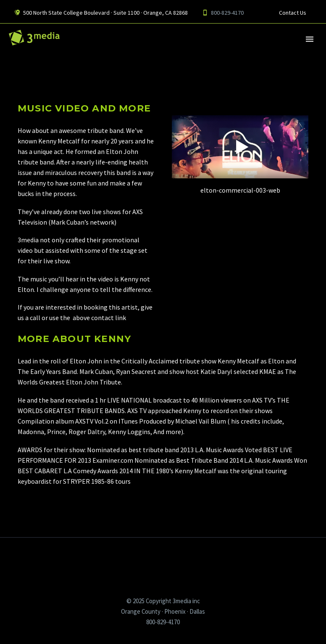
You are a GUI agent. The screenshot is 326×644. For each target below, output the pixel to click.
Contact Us (293, 13)
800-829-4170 (227, 13)
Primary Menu (310, 39)
